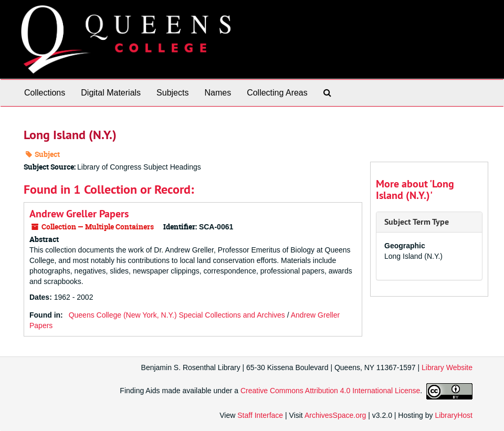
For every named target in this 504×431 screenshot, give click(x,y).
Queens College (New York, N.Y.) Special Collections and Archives (177, 315)
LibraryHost (454, 415)
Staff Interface (260, 415)
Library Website (447, 367)
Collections (45, 93)
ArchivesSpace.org (335, 415)
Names (218, 93)
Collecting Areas (277, 93)
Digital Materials (111, 93)
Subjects (172, 93)
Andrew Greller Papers (79, 214)
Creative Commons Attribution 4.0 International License (330, 391)
